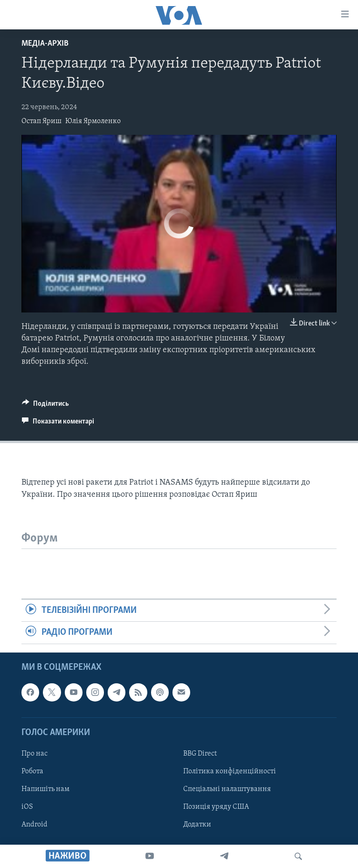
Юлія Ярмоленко (93, 121)
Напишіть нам (45, 789)
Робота (32, 771)
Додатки (197, 825)
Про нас (34, 754)
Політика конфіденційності (230, 771)
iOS (27, 807)
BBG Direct (200, 754)
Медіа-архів (45, 44)
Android (34, 825)
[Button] (45, 406)
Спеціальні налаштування (227, 789)
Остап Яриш (41, 121)
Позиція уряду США (216, 807)
